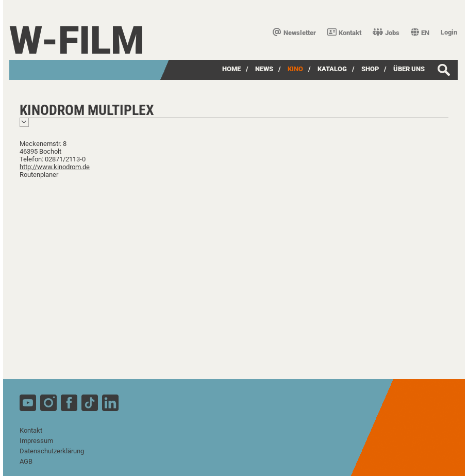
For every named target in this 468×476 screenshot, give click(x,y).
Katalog (332, 69)
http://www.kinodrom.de (55, 167)
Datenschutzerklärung (52, 451)
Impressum (36, 441)
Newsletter (294, 33)
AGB (26, 461)
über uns (409, 69)
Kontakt (344, 33)
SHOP (370, 69)
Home (231, 69)
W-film (77, 40)
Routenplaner (39, 175)
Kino (295, 69)
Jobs (386, 33)
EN (420, 33)
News (264, 69)
